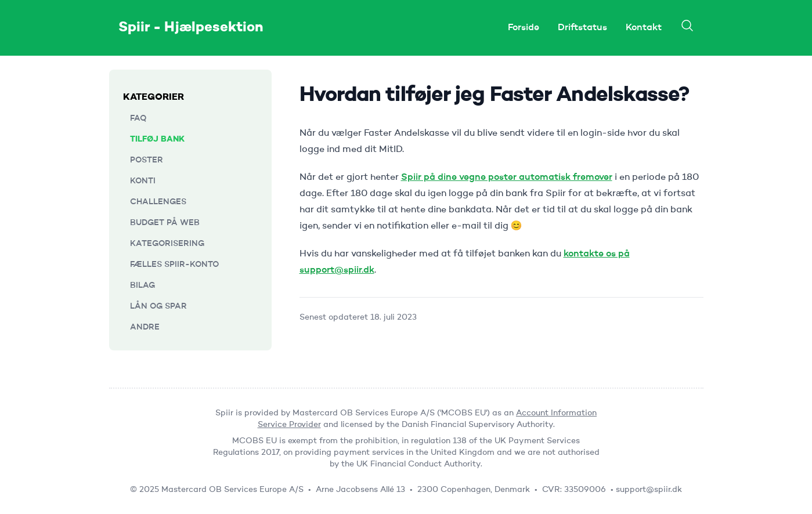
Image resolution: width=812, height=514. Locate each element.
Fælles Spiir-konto (174, 265)
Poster (147, 160)
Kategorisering (167, 244)
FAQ (138, 118)
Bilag (142, 285)
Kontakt (644, 28)
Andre (145, 327)
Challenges (158, 202)
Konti (143, 181)
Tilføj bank (157, 139)
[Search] (687, 26)
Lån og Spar (158, 306)
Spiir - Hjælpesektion (191, 28)
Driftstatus (582, 28)
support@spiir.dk (649, 490)
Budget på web (165, 223)
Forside (524, 28)
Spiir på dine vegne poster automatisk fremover (507, 178)
